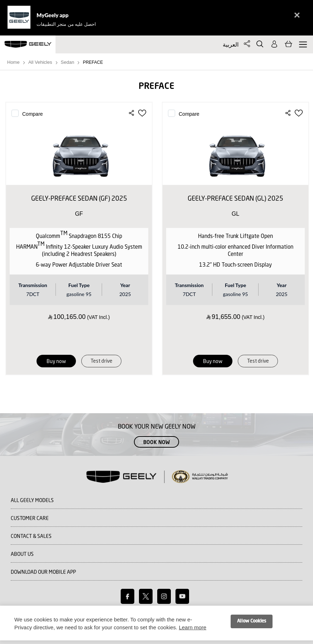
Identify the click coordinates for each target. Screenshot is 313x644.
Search (260, 44)
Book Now (156, 443)
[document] (156, 623)
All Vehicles (40, 62)
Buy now (56, 362)
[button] (143, 113)
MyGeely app (52, 15)
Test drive (102, 361)
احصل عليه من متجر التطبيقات (66, 24)
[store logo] (28, 44)
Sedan (68, 62)
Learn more (192, 627)
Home (13, 62)
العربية (231, 44)
